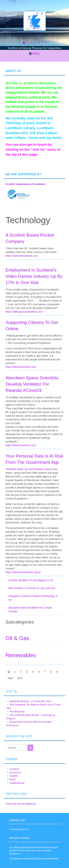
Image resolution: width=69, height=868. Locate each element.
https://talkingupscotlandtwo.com (24, 312)
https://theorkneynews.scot (21, 367)
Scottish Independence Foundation (25, 184)
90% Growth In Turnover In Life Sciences (32, 588)
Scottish (14, 776)
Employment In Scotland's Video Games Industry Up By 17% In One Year (34, 276)
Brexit (13, 779)
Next (10, 678)
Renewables (21, 655)
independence (17, 783)
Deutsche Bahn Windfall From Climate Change (30, 610)
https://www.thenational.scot (22, 256)
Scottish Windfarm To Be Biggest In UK (31, 580)
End (20, 678)
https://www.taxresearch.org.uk (23, 572)
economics (15, 772)
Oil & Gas (17, 638)
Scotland (14, 769)
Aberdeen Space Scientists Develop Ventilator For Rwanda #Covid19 (32, 384)
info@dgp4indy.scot (19, 829)
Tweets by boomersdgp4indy (21, 804)
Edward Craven (43, 469)
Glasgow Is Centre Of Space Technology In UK (33, 598)
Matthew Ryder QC (17, 469)
